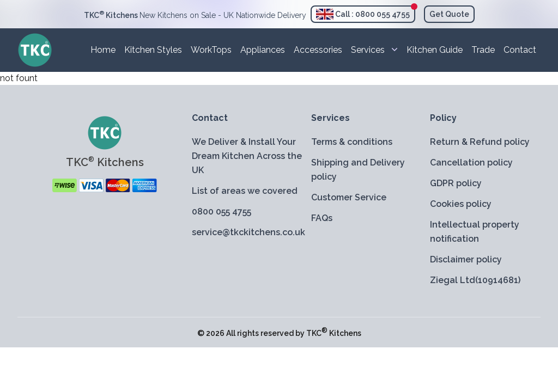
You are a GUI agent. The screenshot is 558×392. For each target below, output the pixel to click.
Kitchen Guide (435, 50)
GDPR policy (456, 183)
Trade (483, 50)
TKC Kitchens (334, 333)
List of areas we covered (245, 191)
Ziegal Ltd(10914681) (475, 280)
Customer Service (349, 197)
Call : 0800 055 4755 (363, 14)
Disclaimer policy (466, 259)
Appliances (263, 50)
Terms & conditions (352, 142)
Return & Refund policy (480, 142)
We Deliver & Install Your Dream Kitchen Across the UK (247, 156)
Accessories (318, 50)
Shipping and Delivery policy (358, 170)
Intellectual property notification (475, 232)
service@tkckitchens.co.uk (247, 232)
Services (374, 49)
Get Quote (449, 14)
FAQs (322, 218)
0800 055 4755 (222, 212)
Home (103, 50)
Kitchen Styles (153, 50)
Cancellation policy (471, 163)
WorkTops (211, 50)
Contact (520, 50)
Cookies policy (461, 204)
